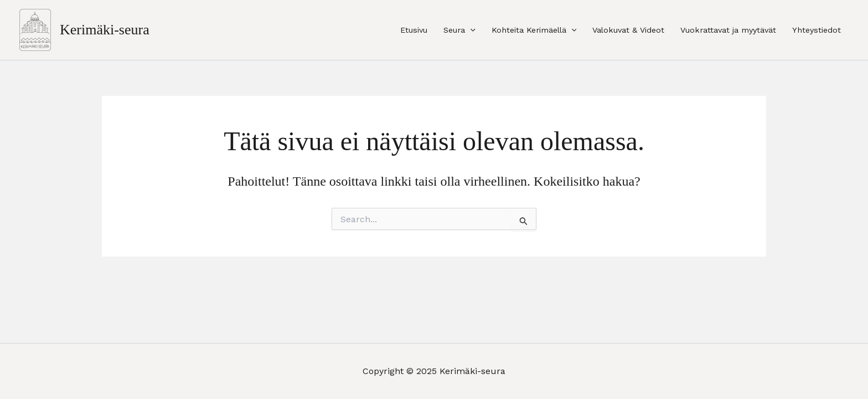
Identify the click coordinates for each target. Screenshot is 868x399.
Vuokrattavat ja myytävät (728, 30)
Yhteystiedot (817, 30)
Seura (459, 30)
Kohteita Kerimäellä (534, 30)
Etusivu (414, 30)
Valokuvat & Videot (628, 30)
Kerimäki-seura (105, 30)
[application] (470, 30)
